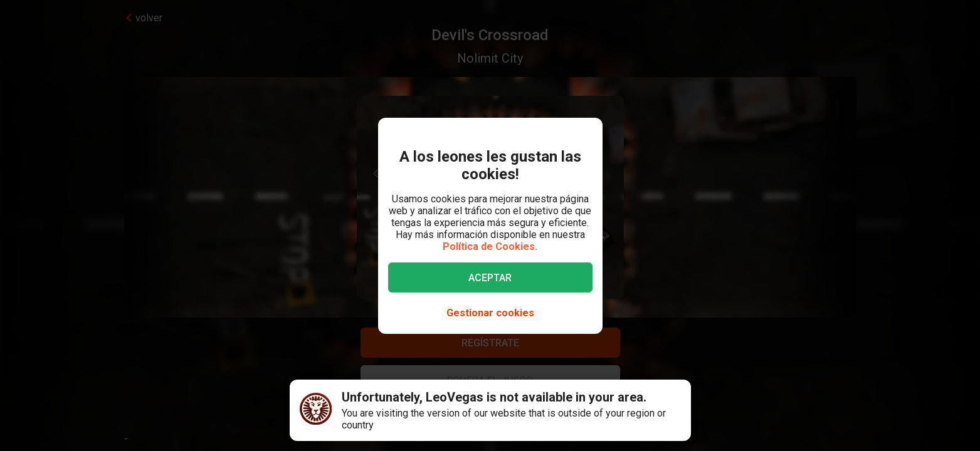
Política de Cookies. (490, 246)
